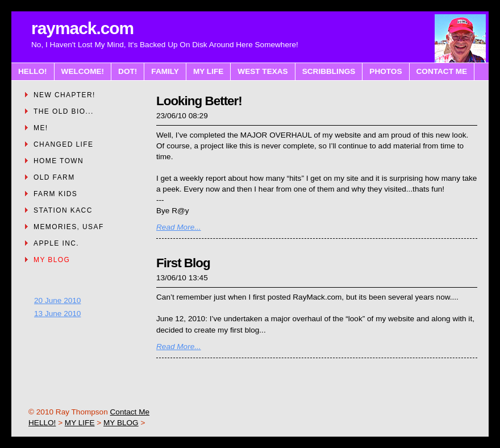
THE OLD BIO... (64, 111)
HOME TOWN (59, 161)
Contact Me (130, 412)
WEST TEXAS (262, 71)
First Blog (183, 263)
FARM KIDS (55, 194)
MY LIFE (208, 71)
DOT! (128, 71)
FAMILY (165, 71)
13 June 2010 (57, 314)
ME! (41, 128)
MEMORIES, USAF (69, 227)
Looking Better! (199, 101)
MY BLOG (52, 260)
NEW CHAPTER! (64, 95)
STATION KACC (63, 210)
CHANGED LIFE (63, 144)
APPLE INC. (56, 243)
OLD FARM (54, 177)
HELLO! (33, 71)
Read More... (179, 227)
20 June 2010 (57, 300)
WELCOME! (83, 71)
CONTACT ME (442, 71)
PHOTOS (386, 71)
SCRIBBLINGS (329, 71)
